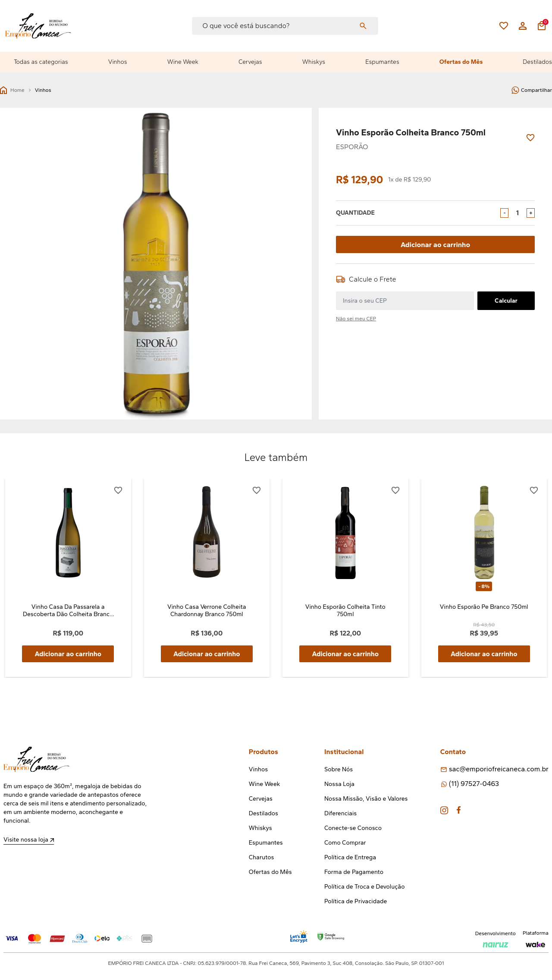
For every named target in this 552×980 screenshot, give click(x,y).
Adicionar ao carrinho (435, 244)
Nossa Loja (339, 784)
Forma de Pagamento (354, 872)
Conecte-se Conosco (353, 828)
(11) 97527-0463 (474, 784)
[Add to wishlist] (530, 138)
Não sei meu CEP (356, 319)
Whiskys (314, 62)
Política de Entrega (350, 858)
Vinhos (118, 62)
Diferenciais (340, 814)
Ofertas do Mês (461, 62)
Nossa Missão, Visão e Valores (366, 799)
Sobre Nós (339, 770)
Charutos (262, 858)
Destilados (537, 62)
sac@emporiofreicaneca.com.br (499, 769)
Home (12, 90)
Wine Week (183, 62)
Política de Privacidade (356, 902)
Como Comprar (345, 843)
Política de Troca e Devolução (364, 887)
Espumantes (382, 62)
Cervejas (250, 62)
